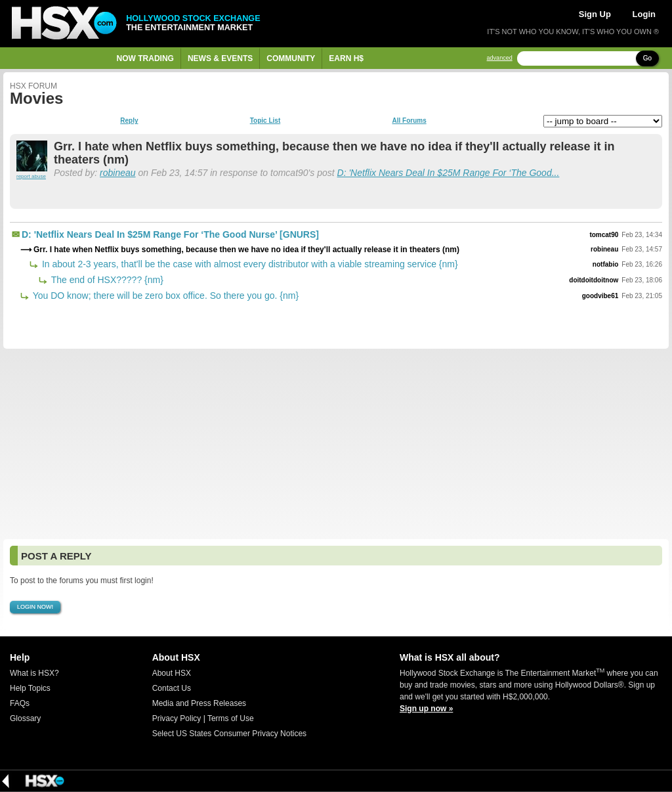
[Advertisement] (336, 444)
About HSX (172, 673)
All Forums (409, 121)
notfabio (605, 264)
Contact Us (172, 688)
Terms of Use (231, 718)
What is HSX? (34, 673)
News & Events (220, 58)
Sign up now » (426, 709)
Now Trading (145, 58)
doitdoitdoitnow (594, 280)
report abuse (31, 176)
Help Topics (30, 688)
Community (291, 58)
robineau (118, 173)
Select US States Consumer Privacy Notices (229, 734)
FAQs (20, 703)
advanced (500, 58)
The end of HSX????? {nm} (106, 280)
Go (647, 58)
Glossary (25, 718)
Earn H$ (346, 58)
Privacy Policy (177, 718)
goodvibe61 (600, 296)
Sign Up (595, 14)
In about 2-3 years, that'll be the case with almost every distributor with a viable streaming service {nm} (249, 264)
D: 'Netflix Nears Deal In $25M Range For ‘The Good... (449, 173)
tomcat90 (604, 235)
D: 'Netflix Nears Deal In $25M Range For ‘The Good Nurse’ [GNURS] (170, 234)
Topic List (265, 121)
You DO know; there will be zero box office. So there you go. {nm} (164, 296)
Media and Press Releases (199, 703)
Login (644, 14)
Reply (129, 121)
